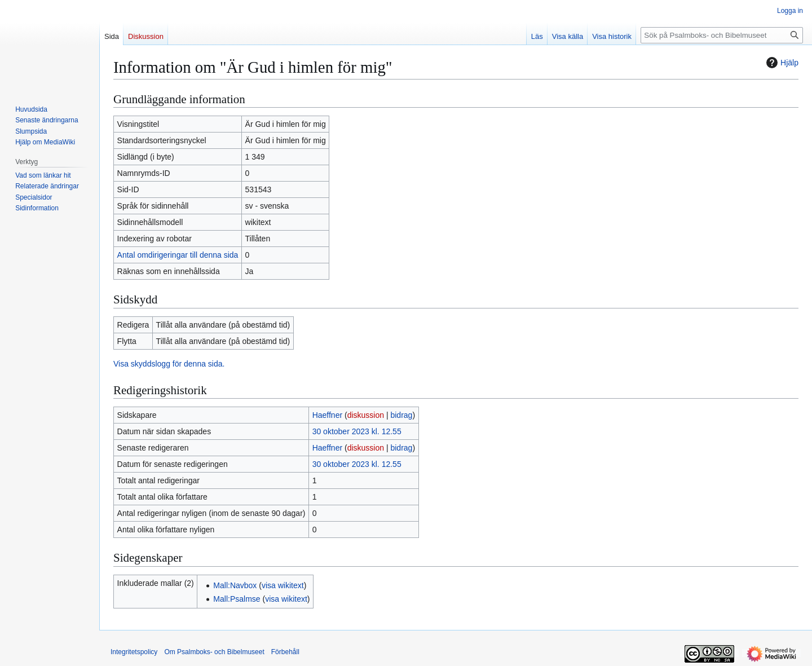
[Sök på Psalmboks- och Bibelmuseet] (722, 35)
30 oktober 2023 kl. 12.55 (357, 431)
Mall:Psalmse (237, 599)
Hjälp (781, 63)
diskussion (366, 415)
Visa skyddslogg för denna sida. (169, 364)
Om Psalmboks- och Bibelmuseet (214, 652)
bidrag (401, 415)
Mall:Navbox (235, 585)
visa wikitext (283, 585)
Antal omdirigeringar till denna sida (178, 255)
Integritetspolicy (134, 652)
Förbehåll (285, 652)
